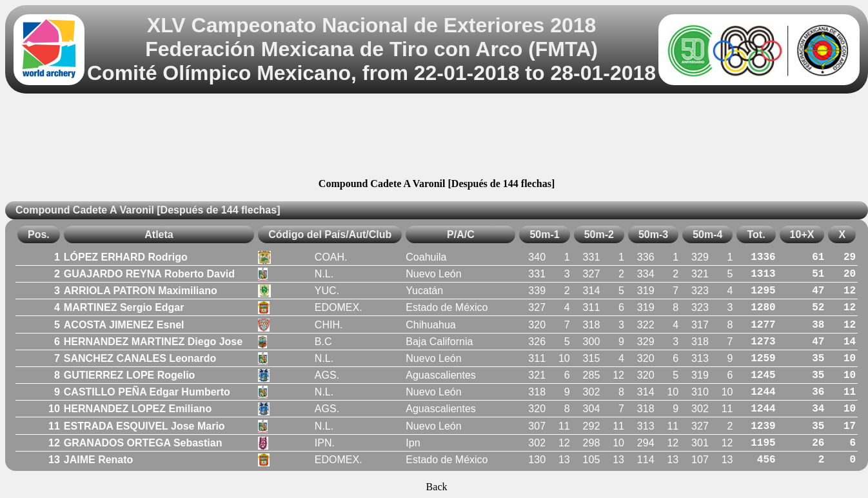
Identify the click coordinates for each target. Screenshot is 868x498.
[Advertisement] (437, 138)
